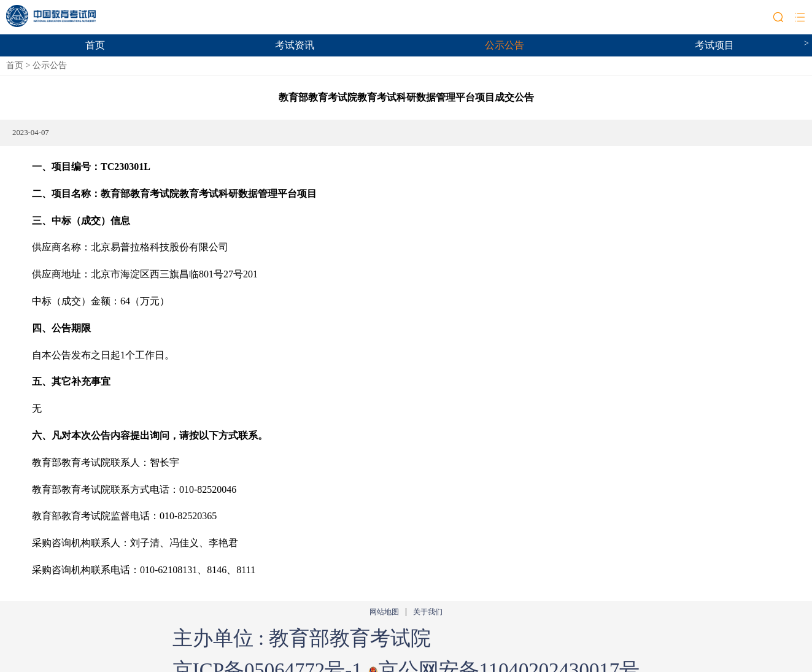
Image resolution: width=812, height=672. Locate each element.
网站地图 (384, 612)
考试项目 (714, 45)
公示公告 (505, 45)
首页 (95, 45)
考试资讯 (295, 45)
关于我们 (428, 612)
